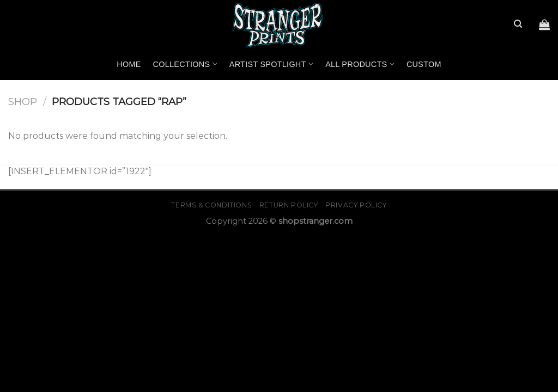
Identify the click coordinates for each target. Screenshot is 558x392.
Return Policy (289, 205)
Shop (23, 102)
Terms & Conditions (211, 205)
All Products (360, 64)
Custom (424, 64)
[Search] (518, 24)
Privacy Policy (356, 205)
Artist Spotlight (271, 64)
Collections (185, 64)
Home (129, 64)
